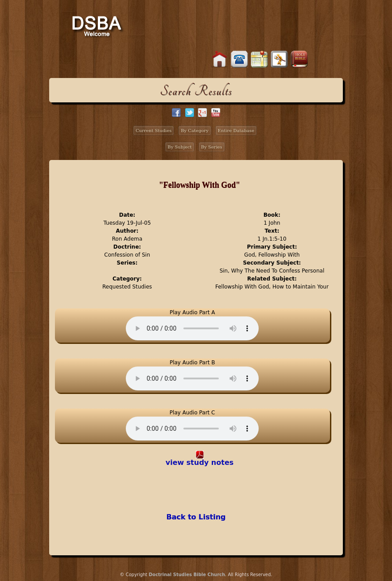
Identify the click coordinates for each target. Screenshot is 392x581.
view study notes (200, 462)
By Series (212, 147)
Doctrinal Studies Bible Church (187, 575)
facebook (176, 113)
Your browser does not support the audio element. (192, 328)
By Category (195, 131)
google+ (202, 113)
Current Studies (153, 131)
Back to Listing (196, 517)
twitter (190, 113)
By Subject (180, 147)
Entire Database (236, 131)
